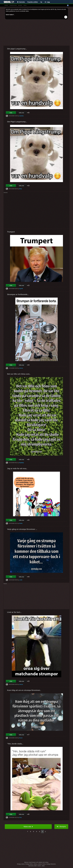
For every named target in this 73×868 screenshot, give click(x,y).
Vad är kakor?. (10, 15)
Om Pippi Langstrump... (17, 122)
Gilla (11, 113)
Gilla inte (21, 113)
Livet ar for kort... (14, 612)
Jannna (21, 368)
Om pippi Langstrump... (17, 49)
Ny (41, 2)
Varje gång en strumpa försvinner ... (22, 529)
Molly (20, 189)
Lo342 (21, 580)
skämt (6, 5)
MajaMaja (21, 463)
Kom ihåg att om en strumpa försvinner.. (24, 690)
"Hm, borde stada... (15, 744)
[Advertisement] (36, 33)
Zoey (20, 817)
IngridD (21, 289)
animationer (13, 5)
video (25, 5)
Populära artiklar (33, 2)
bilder (20, 5)
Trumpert (11, 232)
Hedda (21, 523)
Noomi (21, 738)
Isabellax (21, 116)
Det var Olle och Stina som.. (19, 374)
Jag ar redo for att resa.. (17, 468)
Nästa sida (28, 827)
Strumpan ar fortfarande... (18, 294)
